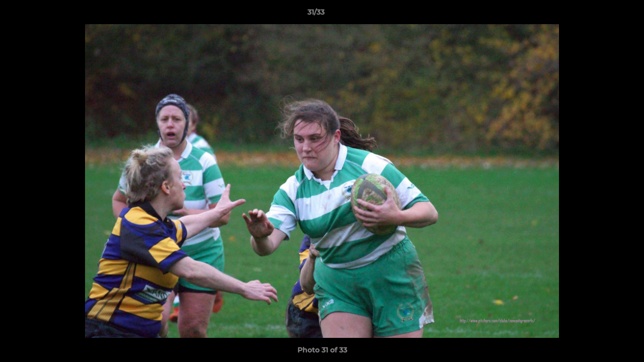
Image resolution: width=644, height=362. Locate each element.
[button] (602, 15)
